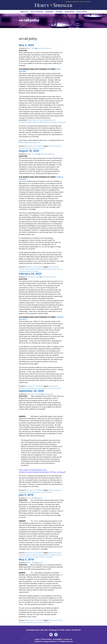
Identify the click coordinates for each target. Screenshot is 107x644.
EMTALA (55, 146)
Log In (82, 2)
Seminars (49, 12)
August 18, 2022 (29, 151)
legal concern (56, 555)
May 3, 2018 (26, 559)
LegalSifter (82, 12)
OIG (58, 269)
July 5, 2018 (26, 495)
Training (59, 12)
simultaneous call (33, 492)
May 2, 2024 (26, 45)
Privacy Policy (46, 639)
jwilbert (40, 498)
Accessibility (58, 639)
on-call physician (31, 388)
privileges (36, 557)
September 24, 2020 (31, 391)
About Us (24, 12)
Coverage (56, 490)
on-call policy (27, 148)
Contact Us (75, 2)
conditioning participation (41, 555)
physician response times (28, 622)
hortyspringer (49, 394)
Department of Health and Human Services (41, 269)
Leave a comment (38, 148)
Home (20, 29)
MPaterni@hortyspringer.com (30, 142)
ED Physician (53, 386)
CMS (50, 146)
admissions (53, 553)
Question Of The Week (34, 146)
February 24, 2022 (30, 274)
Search (69, 2)
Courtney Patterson (45, 48)
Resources (69, 12)
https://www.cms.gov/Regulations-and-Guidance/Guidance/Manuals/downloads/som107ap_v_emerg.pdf (42, 121)
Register (87, 2)
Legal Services (37, 12)
